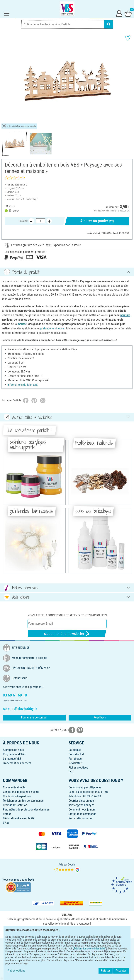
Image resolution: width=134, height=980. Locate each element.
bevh (31, 880)
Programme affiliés (14, 754)
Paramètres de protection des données (26, 809)
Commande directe (14, 787)
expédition (124, 211)
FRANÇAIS (67, 944)
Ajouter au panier (97, 221)
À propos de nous (13, 750)
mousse (22, 324)
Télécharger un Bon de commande (23, 801)
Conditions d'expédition (17, 796)
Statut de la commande (82, 814)
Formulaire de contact (34, 717)
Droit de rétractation (15, 805)
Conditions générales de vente (21, 792)
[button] (6, 81)
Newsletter (75, 763)
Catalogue (75, 750)
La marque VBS (12, 759)
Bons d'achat (76, 754)
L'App (6, 823)
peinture (125, 315)
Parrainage (75, 759)
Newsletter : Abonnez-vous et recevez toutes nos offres (67, 615)
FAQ (71, 772)
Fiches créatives (78, 768)
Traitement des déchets (17, 763)
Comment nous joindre (82, 809)
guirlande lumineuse (52, 328)
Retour (7, 814)
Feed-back (100, 717)
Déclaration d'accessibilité (19, 818)
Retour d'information (81, 818)
